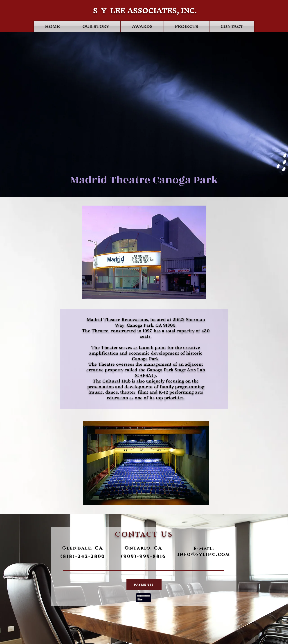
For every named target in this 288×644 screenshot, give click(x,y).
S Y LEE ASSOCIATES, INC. (144, 10)
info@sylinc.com (204, 555)
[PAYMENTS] (144, 584)
